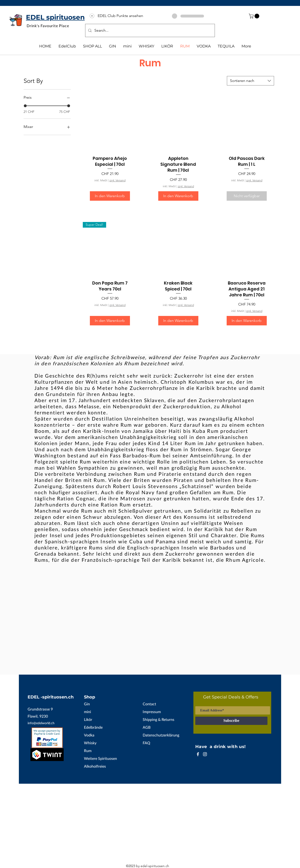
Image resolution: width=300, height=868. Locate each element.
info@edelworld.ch (41, 723)
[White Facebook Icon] (198, 754)
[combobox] (250, 81)
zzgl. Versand (117, 180)
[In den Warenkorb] (110, 196)
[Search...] (150, 30)
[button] (255, 16)
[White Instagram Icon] (205, 754)
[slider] (25, 106)
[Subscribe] (231, 721)
